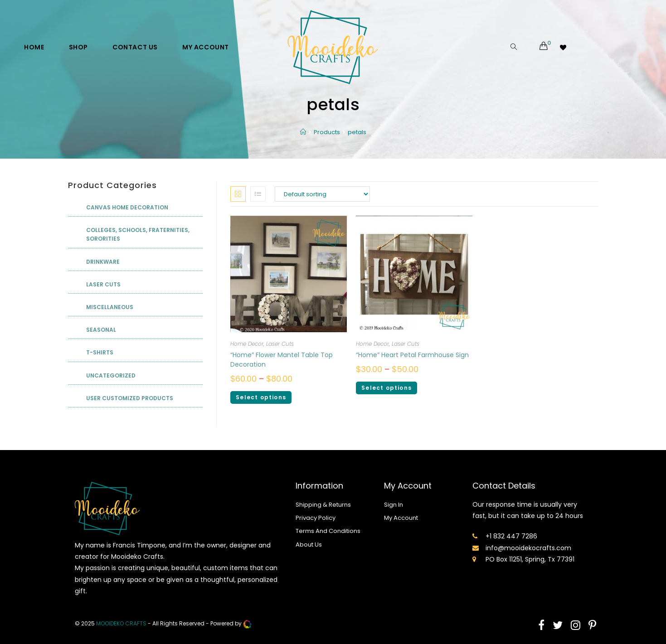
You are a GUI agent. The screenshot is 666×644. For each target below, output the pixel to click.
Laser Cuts (280, 344)
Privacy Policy (316, 518)
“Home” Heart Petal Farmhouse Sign (412, 355)
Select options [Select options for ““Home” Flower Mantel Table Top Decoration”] (261, 397)
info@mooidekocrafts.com (528, 548)
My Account (401, 518)
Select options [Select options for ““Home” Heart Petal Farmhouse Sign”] (386, 388)
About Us (309, 545)
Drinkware (103, 262)
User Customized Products (130, 398)
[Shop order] (322, 194)
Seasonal (101, 330)
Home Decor (247, 344)
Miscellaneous (110, 307)
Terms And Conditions (328, 531)
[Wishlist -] (564, 47)
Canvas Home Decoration (127, 207)
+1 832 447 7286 (511, 536)
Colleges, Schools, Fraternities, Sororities (138, 234)
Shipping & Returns (323, 505)
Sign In (394, 505)
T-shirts (100, 352)
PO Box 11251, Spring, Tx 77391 (530, 559)
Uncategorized (111, 375)
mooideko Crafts (121, 623)
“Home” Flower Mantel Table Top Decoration (282, 360)
